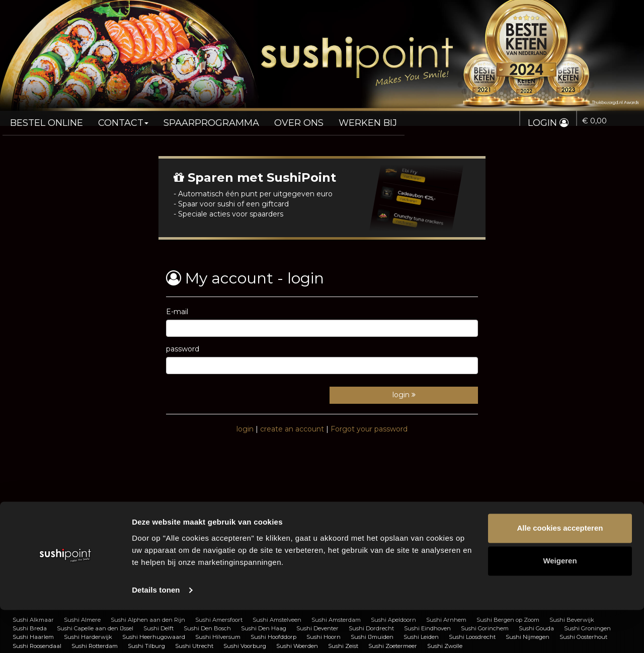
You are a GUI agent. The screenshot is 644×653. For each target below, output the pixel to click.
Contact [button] (115, 119)
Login (552, 123)
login (404, 395)
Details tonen (156, 633)
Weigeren (560, 604)
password (183, 349)
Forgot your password (369, 429)
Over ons (275, 119)
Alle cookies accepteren (560, 571)
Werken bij (339, 119)
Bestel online (44, 119)
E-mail (177, 312)
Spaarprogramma (195, 119)
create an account (292, 429)
